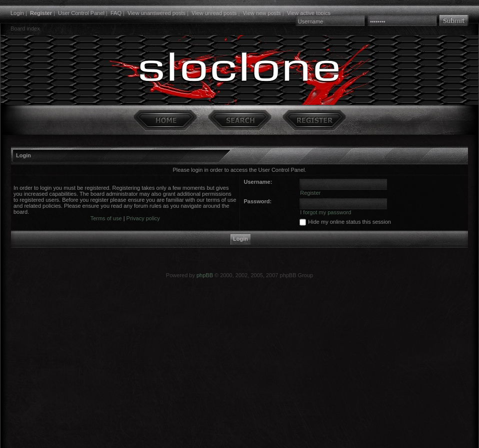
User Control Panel (81, 13)
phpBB (205, 275)
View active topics (309, 13)
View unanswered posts (156, 13)
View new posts (261, 13)
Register (41, 13)
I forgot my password (325, 212)
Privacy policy (143, 218)
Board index (25, 28)
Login (17, 13)
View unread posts (214, 13)
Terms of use (106, 218)
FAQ (116, 13)
